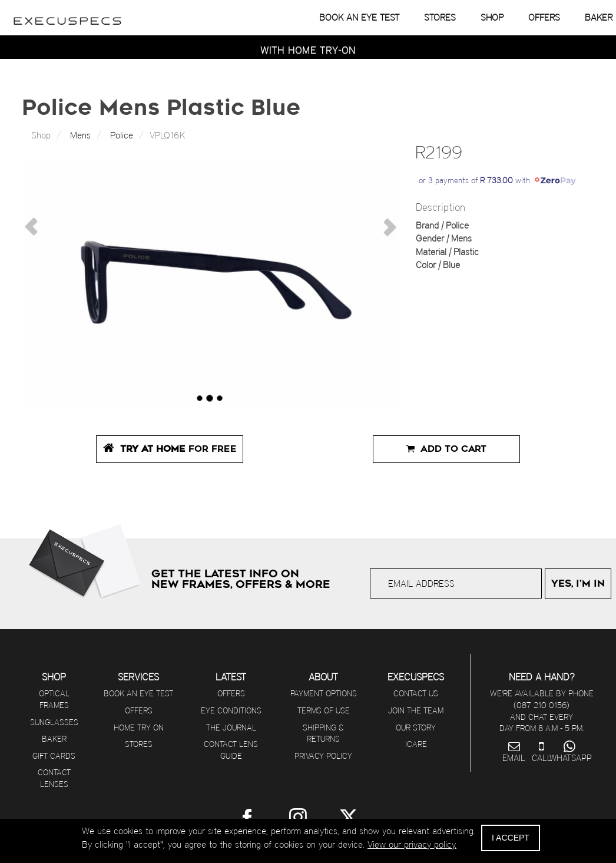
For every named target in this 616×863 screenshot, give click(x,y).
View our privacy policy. (412, 844)
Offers (139, 710)
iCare (416, 744)
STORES (440, 17)
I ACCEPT (511, 838)
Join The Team (416, 710)
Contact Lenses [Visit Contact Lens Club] (54, 778)
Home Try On (139, 728)
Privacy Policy (323, 756)
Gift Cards (54, 756)
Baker (54, 739)
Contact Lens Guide (231, 750)
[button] (28, 223)
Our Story (416, 728)
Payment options (324, 693)
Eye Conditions (231, 710)
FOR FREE (170, 448)
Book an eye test (138, 693)
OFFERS (544, 17)
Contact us (416, 693)
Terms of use (324, 710)
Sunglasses (54, 722)
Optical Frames (54, 699)
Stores (139, 744)
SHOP (492, 17)
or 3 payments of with (497, 180)
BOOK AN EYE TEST (359, 17)
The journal (231, 728)
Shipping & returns (323, 733)
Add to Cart (446, 449)
